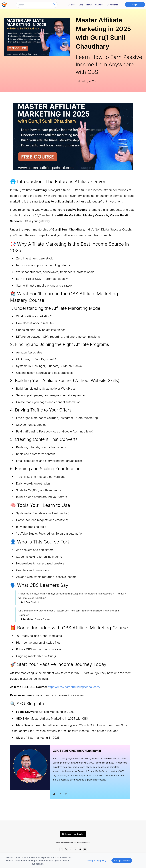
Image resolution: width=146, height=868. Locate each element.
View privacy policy (96, 861)
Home (89, 5)
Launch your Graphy (73, 834)
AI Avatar (99, 5)
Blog (81, 5)
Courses (72, 5)
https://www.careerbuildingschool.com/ (74, 687)
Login (135, 5)
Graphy (75, 842)
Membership (112, 5)
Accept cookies (122, 861)
